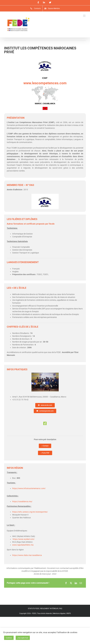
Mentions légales (59, 613)
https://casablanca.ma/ (22, 501)
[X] (71, 583)
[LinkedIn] (76, 583)
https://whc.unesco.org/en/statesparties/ (30, 512)
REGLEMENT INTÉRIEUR (49, 609)
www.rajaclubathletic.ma (23, 545)
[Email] (81, 583)
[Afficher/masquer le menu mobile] (84, 16)
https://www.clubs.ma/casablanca (27, 555)
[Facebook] (66, 583)
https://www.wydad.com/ (24, 539)
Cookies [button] (9, 638)
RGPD (69, 613)
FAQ (61, 609)
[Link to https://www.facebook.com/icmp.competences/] (45, 423)
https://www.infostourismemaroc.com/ (29, 488)
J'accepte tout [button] (23, 638)
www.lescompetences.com (45, 83)
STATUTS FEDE (33, 609)
